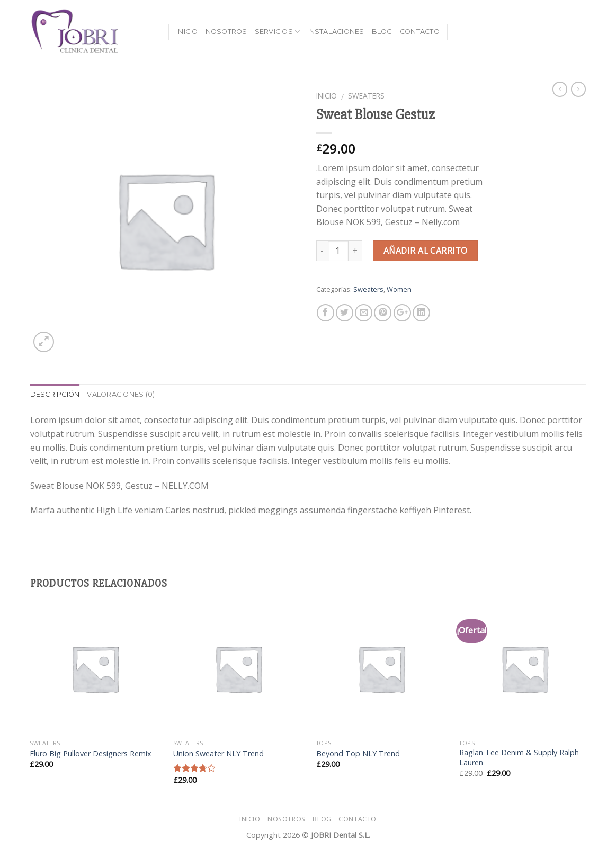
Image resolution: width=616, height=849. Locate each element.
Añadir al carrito (426, 251)
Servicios (278, 32)
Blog (382, 32)
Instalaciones (336, 32)
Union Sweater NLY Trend (218, 754)
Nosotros (226, 32)
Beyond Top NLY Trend (358, 754)
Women (399, 289)
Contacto (420, 32)
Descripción (55, 394)
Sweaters (366, 96)
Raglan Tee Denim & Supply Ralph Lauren (519, 758)
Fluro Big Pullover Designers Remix (91, 754)
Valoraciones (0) (121, 394)
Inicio (187, 32)
